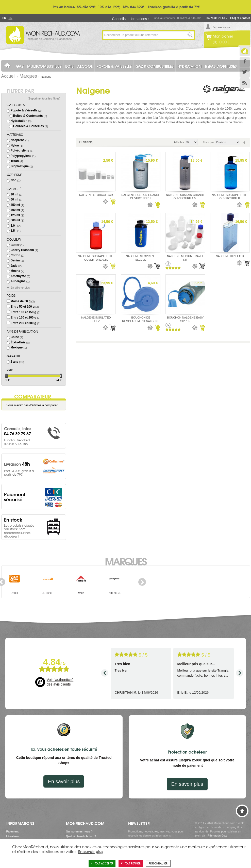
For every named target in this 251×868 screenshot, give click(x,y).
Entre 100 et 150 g (23, 312)
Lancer (190, 35)
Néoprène (18, 140)
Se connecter (221, 27)
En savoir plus (64, 781)
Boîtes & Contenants (28, 116)
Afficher (179, 142)
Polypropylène (21, 156)
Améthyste (18, 276)
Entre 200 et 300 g (23, 323)
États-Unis (18, 342)
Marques (28, 76)
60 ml (14, 199)
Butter (15, 245)
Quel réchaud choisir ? (81, 836)
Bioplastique (20, 166)
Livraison (13, 836)
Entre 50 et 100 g (23, 307)
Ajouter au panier (112, 202)
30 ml (14, 194)
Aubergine (18, 281)
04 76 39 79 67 (216, 18)
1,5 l (14, 231)
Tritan (15, 161)
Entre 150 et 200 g (23, 318)
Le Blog (245, 51)
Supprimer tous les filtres (44, 98)
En (10, 18)
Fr (4, 18)
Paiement (13, 831)
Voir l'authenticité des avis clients (60, 682)
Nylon (15, 145)
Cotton (15, 255)
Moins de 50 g (21, 301)
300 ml (15, 210)
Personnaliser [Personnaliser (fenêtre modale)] (158, 863)
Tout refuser (131, 863)
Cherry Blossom (22, 250)
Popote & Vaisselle (24, 110)
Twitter (245, 73)
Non (14, 180)
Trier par (208, 142)
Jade (14, 266)
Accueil (9, 76)
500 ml (15, 220)
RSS (245, 83)
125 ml (15, 215)
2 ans (14, 362)
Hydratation (19, 121)
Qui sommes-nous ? (79, 831)
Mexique (17, 347)
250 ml (15, 205)
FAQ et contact (240, 18)
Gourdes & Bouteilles (29, 126)
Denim (15, 260)
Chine (15, 337)
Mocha (15, 271)
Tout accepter (102, 863)
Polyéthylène (20, 151)
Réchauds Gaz (217, 836)
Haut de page (242, 811)
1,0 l (14, 226)
